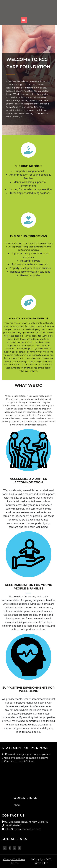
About (17, 805)
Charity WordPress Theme (14, 861)
